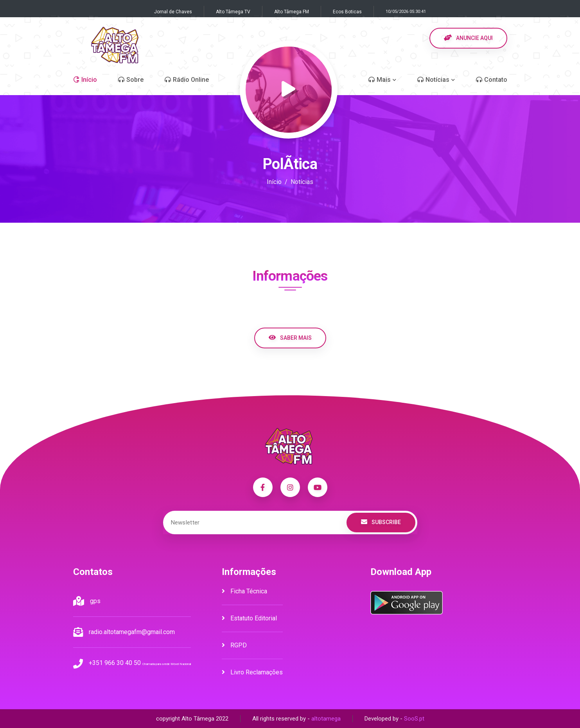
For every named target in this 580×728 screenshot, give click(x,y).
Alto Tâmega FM (292, 12)
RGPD (234, 645)
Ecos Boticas (347, 12)
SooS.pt (414, 719)
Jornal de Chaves (173, 12)
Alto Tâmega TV (233, 12)
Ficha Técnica (244, 591)
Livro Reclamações (252, 672)
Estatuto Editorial (249, 618)
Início (274, 182)
